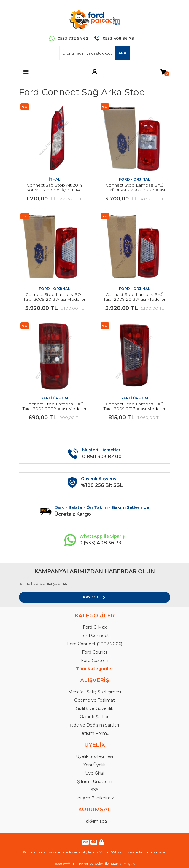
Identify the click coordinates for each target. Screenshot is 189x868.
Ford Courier (95, 652)
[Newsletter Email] (95, 584)
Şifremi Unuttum (95, 781)
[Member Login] (95, 72)
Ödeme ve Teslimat (94, 700)
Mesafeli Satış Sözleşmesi (95, 692)
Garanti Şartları (95, 717)
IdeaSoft (62, 864)
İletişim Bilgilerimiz (95, 798)
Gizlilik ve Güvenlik (94, 708)
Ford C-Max (95, 627)
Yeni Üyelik (94, 765)
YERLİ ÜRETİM (55, 398)
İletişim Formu (94, 733)
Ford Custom (95, 660)
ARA (122, 53)
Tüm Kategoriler (94, 669)
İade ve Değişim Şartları (94, 725)
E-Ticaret (81, 864)
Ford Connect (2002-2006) (95, 644)
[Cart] (163, 72)
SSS (94, 790)
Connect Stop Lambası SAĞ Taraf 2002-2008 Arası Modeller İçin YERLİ (55, 409)
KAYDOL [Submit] (94, 597)
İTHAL (54, 179)
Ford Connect (95, 636)
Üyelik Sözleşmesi (94, 756)
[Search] (95, 53)
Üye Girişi (95, 773)
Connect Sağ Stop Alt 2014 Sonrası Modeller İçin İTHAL (55, 187)
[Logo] (94, 19)
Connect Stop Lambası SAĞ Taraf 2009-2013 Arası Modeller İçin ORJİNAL (135, 299)
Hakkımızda (95, 821)
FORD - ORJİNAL (135, 179)
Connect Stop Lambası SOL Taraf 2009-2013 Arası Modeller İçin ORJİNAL (54, 299)
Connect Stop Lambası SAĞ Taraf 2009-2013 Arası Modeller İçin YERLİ (135, 409)
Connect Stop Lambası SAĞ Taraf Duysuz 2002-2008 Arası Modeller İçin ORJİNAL (135, 190)
